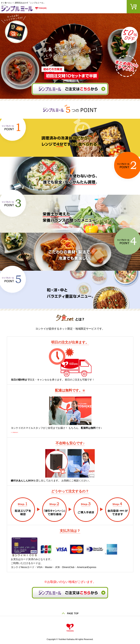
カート (133, 7)
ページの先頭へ (70, 612)
